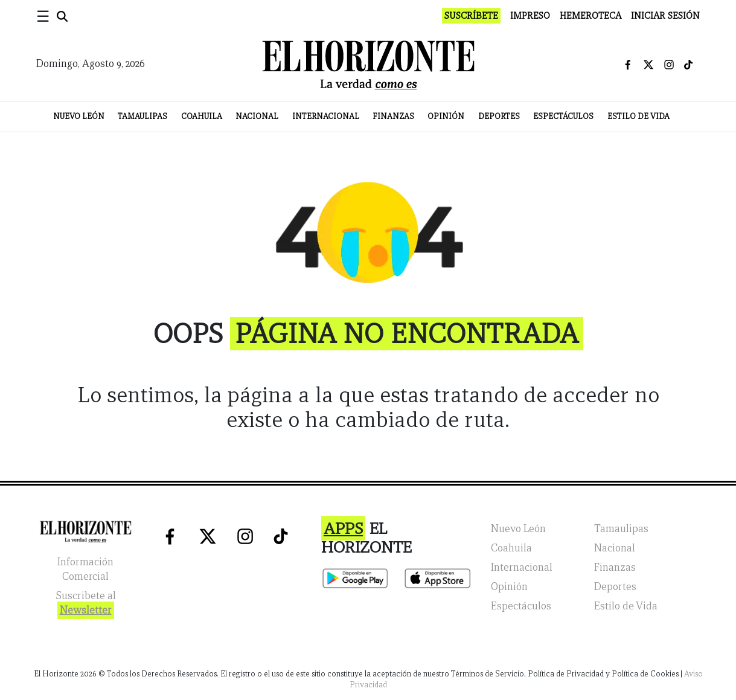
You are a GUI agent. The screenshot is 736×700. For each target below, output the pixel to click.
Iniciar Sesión (665, 16)
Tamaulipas (142, 116)
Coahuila (202, 116)
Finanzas (393, 116)
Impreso (530, 16)
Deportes (499, 116)
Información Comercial (85, 569)
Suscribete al (86, 604)
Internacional (326, 116)
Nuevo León (79, 116)
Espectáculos (563, 116)
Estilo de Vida (638, 116)
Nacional (257, 116)
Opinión (446, 116)
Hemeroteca (590, 16)
